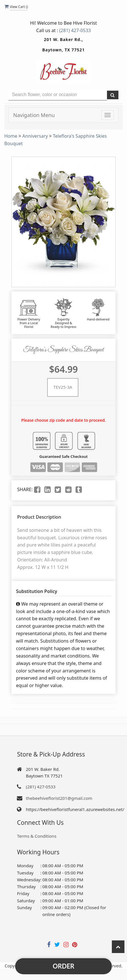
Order (63, 966)
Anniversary (35, 136)
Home (11, 136)
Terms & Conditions (37, 836)
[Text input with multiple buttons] (58, 95)
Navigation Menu (34, 115)
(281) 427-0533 (75, 30)
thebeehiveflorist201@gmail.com (59, 798)
